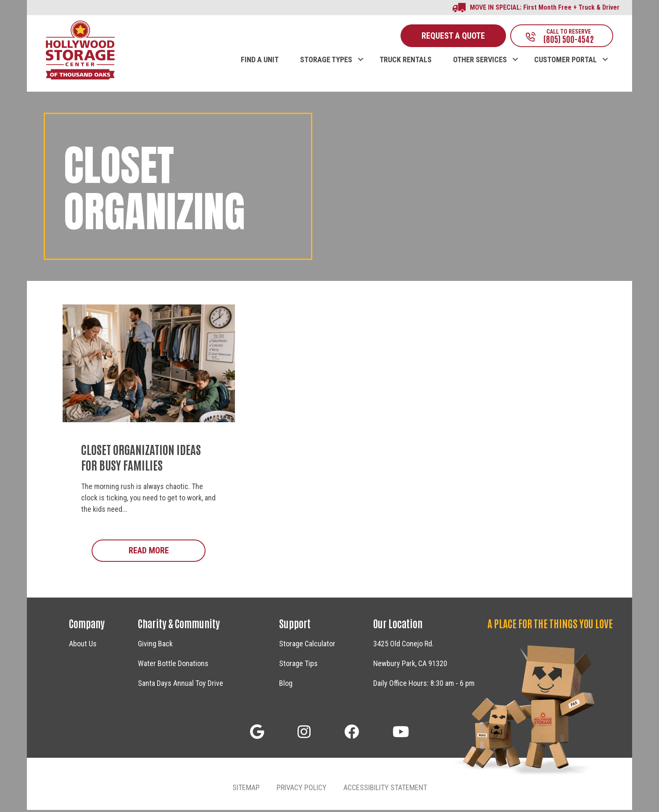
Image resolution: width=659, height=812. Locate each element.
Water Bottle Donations (173, 666)
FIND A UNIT (260, 62)
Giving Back (155, 646)
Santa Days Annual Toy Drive (181, 686)
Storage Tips (298, 666)
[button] (360, 53)
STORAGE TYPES (326, 62)
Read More (167, 552)
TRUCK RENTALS (406, 62)
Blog (286, 686)
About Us (83, 646)
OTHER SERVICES (480, 62)
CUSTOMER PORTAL (565, 62)
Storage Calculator (307, 646)
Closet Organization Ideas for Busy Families (141, 459)
